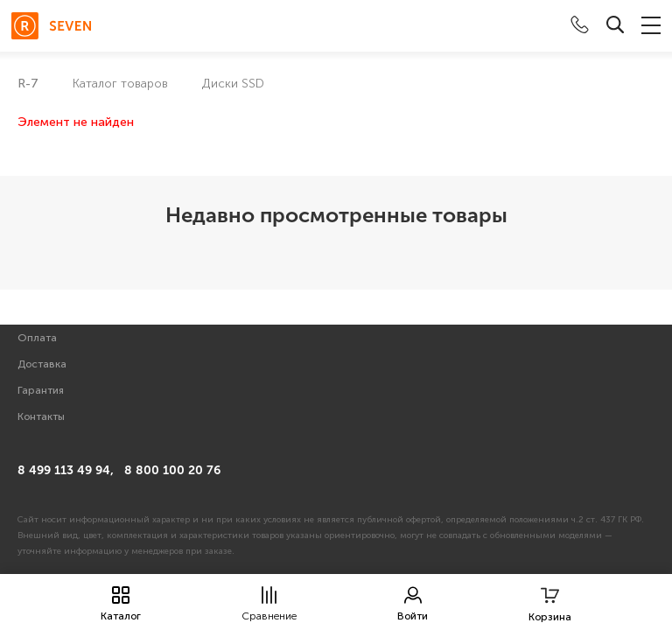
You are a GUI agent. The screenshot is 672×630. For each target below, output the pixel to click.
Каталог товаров (120, 84)
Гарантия (41, 390)
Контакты (41, 416)
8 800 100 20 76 (172, 470)
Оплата (37, 338)
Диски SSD (233, 84)
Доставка (42, 364)
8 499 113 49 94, (66, 470)
